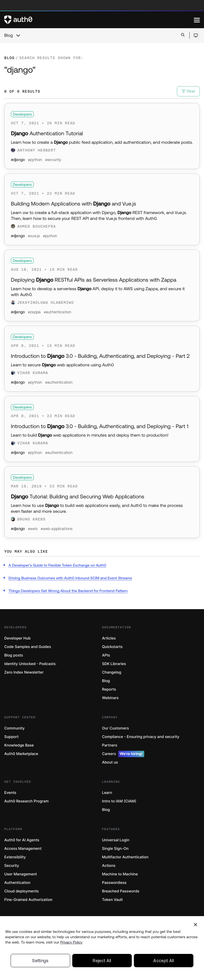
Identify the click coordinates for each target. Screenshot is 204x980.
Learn (107, 793)
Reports (109, 689)
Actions (109, 866)
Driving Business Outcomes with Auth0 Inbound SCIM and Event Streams (70, 578)
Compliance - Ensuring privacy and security (141, 737)
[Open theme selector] (196, 35)
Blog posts (14, 655)
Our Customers (115, 728)
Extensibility (15, 857)
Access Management (23, 849)
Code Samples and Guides (28, 647)
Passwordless (114, 883)
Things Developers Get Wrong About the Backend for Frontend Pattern (68, 591)
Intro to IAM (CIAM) (119, 801)
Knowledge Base (19, 745)
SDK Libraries (114, 664)
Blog (8, 35)
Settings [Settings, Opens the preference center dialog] (40, 962)
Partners (110, 745)
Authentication (17, 883)
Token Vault (112, 900)
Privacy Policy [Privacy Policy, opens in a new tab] (71, 944)
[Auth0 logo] (99, 20)
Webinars (110, 698)
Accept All (163, 962)
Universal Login (116, 840)
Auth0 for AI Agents (22, 840)
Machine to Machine (120, 874)
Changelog (112, 672)
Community (14, 728)
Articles (109, 638)
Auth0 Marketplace (21, 754)
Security (12, 866)
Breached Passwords (121, 891)
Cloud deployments (22, 891)
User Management (21, 874)
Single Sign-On (115, 849)
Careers (123, 754)
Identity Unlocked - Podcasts (30, 664)
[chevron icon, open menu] (18, 35)
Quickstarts (112, 647)
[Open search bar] (183, 35)
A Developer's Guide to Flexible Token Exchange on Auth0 (57, 565)
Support (11, 737)
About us (110, 762)
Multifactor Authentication (125, 857)
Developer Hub (17, 638)
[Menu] (197, 20)
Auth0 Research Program (26, 801)
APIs (106, 655)
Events (10, 793)
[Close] (195, 926)
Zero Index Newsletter (24, 672)
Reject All (102, 962)
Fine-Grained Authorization (28, 900)
